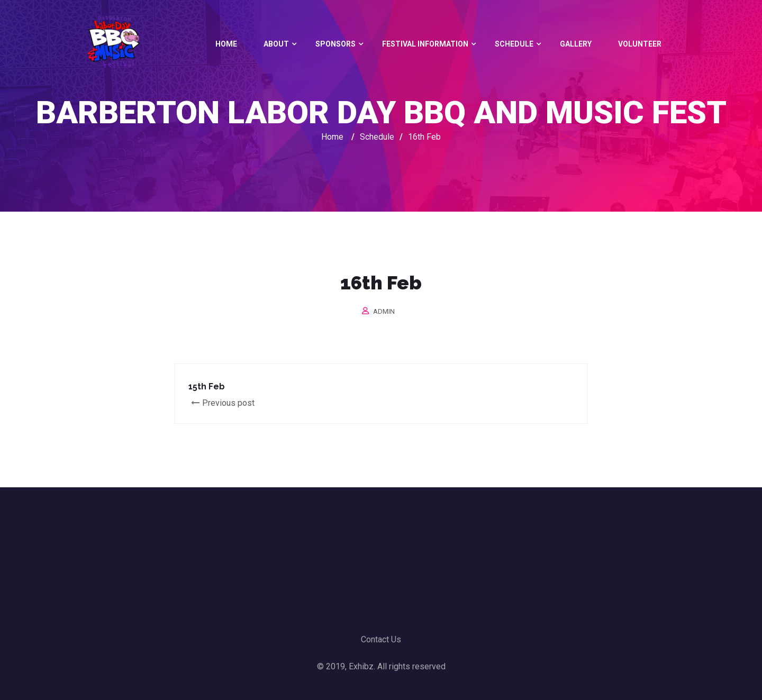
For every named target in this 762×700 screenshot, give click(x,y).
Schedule (514, 44)
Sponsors (335, 44)
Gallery (576, 44)
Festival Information (425, 44)
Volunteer (640, 44)
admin (384, 311)
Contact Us (381, 639)
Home (226, 44)
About (276, 44)
